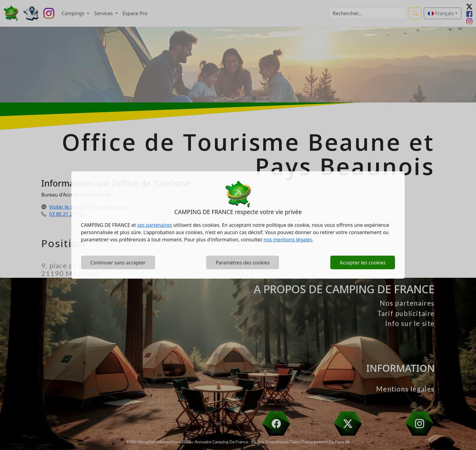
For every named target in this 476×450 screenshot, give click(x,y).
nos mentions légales (288, 240)
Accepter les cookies (363, 263)
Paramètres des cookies (243, 263)
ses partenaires (155, 225)
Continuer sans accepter (118, 263)
